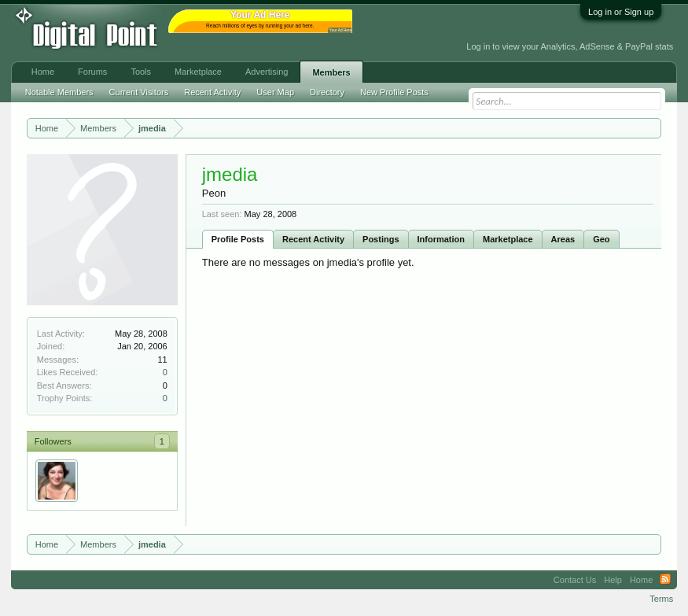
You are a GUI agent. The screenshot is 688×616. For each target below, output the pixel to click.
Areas (563, 239)
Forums (92, 72)
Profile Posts (238, 239)
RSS (665, 580)
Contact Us (575, 580)
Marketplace (508, 239)
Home (43, 72)
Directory (327, 92)
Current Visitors (139, 92)
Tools (141, 72)
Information (441, 239)
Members (331, 72)
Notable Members (59, 92)
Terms (661, 599)
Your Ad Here (340, 30)
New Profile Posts (394, 92)
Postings (381, 239)
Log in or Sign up (621, 12)
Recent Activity (313, 239)
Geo (601, 239)
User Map (275, 92)
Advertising (267, 72)
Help (613, 580)
